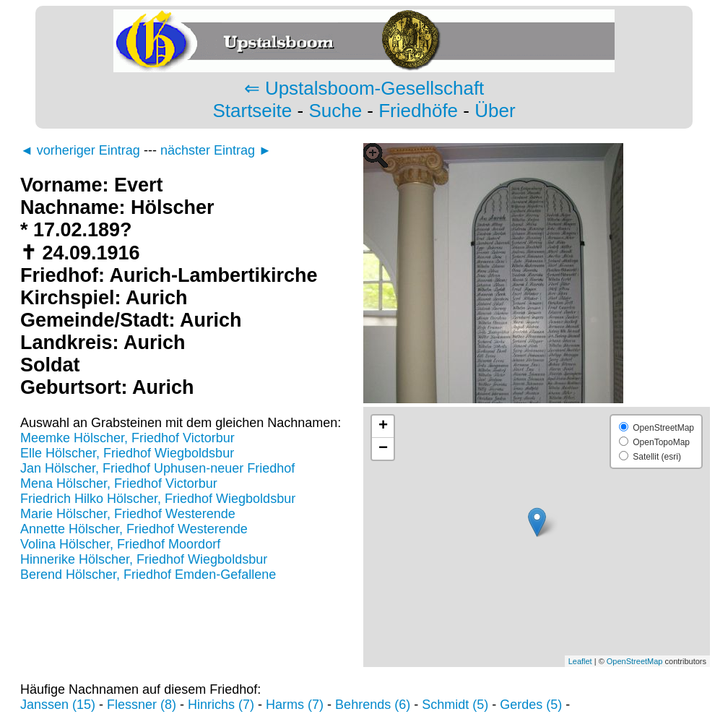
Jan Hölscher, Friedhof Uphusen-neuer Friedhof (157, 468)
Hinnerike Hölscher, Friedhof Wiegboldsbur (144, 559)
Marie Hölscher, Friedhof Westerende (128, 514)
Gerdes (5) (531, 705)
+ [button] (383, 426)
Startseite (252, 111)
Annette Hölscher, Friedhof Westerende (134, 529)
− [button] (383, 449)
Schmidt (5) (455, 705)
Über (495, 111)
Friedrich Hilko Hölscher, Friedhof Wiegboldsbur (158, 499)
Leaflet (580, 661)
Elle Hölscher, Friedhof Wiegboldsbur (127, 453)
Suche (335, 111)
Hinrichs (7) (221, 705)
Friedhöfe (418, 111)
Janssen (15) (58, 705)
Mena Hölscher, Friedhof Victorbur (119, 483)
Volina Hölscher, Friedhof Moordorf (120, 544)
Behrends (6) (373, 705)
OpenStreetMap (635, 661)
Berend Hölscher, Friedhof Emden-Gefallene (148, 575)
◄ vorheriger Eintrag (80, 150)
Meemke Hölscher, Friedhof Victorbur (127, 438)
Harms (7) (295, 705)
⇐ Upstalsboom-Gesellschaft (364, 88)
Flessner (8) (142, 705)
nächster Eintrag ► (216, 150)
